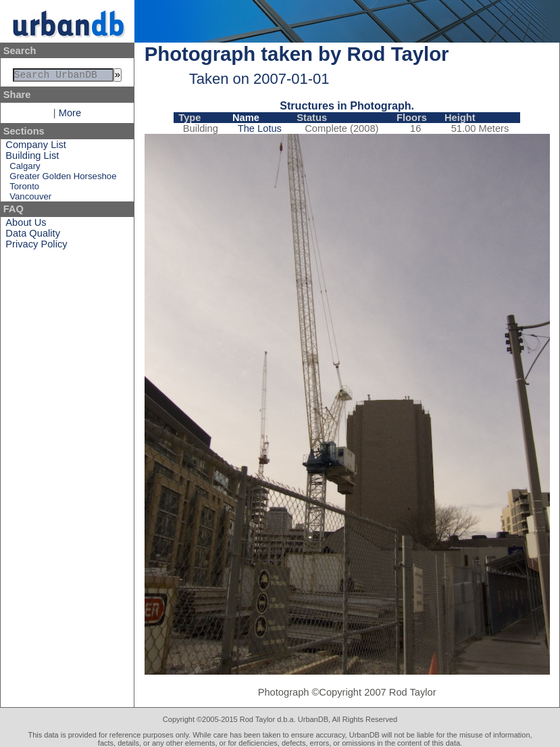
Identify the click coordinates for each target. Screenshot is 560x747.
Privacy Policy (36, 247)
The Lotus (260, 128)
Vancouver (30, 199)
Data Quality (33, 236)
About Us (26, 225)
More (70, 116)
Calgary (25, 169)
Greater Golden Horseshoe (63, 179)
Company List (36, 147)
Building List (32, 158)
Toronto (24, 189)
